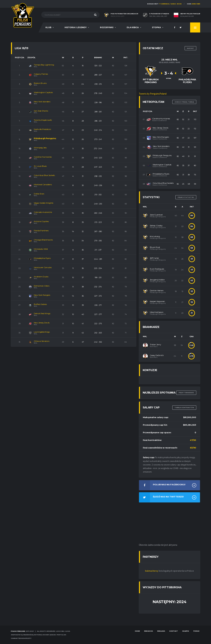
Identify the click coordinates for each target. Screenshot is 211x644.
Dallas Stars (39, 194)
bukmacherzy (152, 571)
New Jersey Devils (42, 323)
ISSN (194, 4)
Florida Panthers (41, 231)
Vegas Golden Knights (44, 203)
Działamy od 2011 (187, 16)
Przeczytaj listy (117, 16)
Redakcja (149, 631)
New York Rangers (42, 295)
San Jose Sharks (41, 111)
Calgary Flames (41, 74)
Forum (196, 631)
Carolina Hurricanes (43, 157)
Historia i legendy (76, 27)
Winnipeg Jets (40, 148)
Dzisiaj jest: (164, 4)
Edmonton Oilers (42, 286)
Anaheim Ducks (41, 277)
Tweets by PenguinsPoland (153, 94)
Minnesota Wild (41, 249)
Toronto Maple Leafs (43, 120)
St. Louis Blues (40, 166)
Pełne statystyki (186, 197)
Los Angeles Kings (42, 332)
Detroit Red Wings (42, 313)
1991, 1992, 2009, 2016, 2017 (158, 16)
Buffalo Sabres (40, 304)
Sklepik (186, 631)
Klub (48, 27)
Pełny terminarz (186, 393)
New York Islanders (42, 102)
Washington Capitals (43, 92)
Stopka (156, 27)
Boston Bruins (40, 83)
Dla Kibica (133, 27)
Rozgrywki (107, 27)
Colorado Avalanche (43, 212)
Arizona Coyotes (41, 221)
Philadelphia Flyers (42, 258)
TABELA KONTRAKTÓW (184, 407)
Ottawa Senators (42, 341)
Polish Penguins (18, 631)
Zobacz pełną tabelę (184, 102)
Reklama (161, 631)
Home (137, 631)
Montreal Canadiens (43, 184)
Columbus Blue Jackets (44, 175)
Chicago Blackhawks (43, 240)
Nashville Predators (42, 129)
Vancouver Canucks (43, 267)
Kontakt (174, 631)
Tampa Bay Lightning (44, 65)
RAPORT (190, 48)
